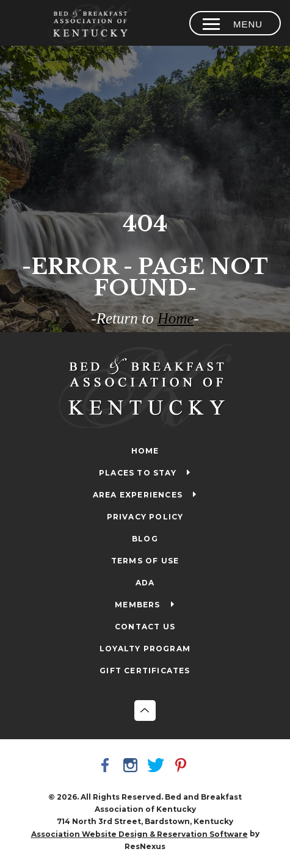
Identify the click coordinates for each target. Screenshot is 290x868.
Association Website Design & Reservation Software (140, 834)
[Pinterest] (183, 767)
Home (176, 318)
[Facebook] (107, 767)
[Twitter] (158, 767)
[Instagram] (132, 767)
